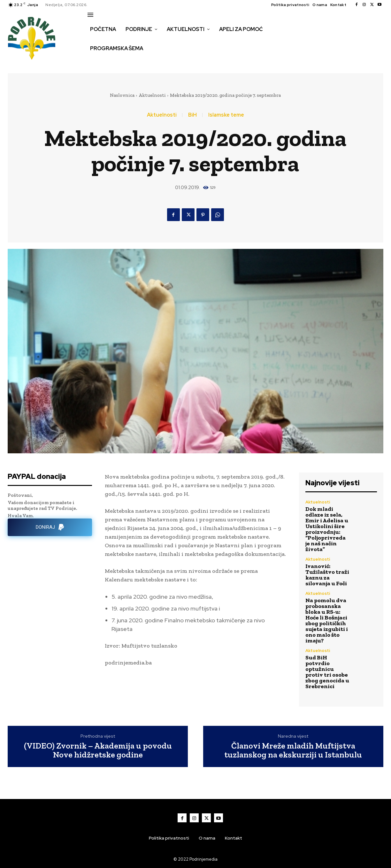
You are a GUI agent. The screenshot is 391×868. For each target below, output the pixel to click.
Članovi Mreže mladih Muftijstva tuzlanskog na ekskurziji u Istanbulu (293, 750)
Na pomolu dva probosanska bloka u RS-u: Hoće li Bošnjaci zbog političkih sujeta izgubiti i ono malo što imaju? (327, 620)
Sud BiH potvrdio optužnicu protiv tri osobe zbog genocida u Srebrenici (327, 672)
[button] (95, 62)
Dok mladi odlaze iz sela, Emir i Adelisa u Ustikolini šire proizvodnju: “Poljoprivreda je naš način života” (327, 529)
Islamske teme (226, 115)
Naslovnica (122, 95)
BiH (192, 115)
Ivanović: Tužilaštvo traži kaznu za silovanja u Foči (327, 575)
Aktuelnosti (152, 95)
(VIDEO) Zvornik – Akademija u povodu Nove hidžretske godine (98, 750)
